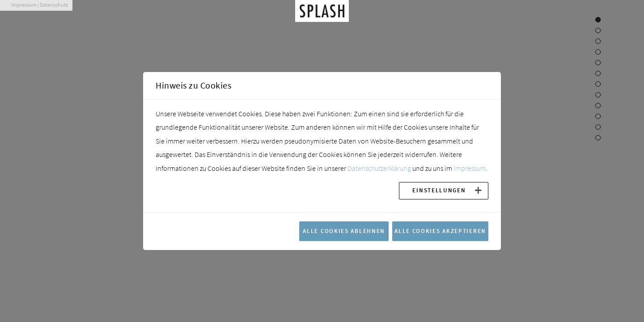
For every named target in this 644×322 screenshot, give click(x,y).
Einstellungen (439, 190)
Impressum (24, 5)
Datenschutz (54, 5)
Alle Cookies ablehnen (344, 231)
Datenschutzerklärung (379, 168)
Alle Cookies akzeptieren (440, 231)
